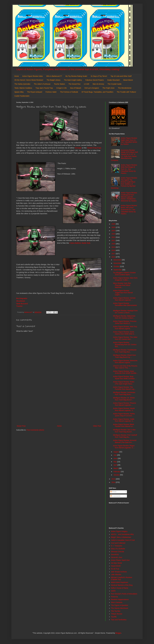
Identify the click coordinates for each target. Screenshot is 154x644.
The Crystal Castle (114, 84)
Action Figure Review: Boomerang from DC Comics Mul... (125, 345)
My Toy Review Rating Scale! (76, 76)
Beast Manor (128, 80)
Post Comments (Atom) (35, 430)
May (115, 462)
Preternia (114, 597)
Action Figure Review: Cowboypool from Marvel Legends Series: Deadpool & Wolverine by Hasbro (129, 197)
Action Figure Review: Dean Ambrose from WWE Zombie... (125, 372)
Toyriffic (114, 617)
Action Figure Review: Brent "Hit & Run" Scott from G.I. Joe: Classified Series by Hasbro (129, 210)
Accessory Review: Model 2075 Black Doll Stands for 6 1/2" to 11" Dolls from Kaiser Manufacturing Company (124, 155)
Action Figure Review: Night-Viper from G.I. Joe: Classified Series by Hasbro (129, 141)
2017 (114, 254)
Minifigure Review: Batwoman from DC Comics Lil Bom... (124, 317)
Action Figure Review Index (32, 76)
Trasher (19, 306)
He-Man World (116, 563)
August (116, 452)
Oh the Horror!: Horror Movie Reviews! (29, 80)
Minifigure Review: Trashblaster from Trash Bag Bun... (125, 351)
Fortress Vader (51, 92)
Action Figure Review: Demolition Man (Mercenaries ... (125, 305)
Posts (113, 492)
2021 (114, 240)
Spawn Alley (19, 92)
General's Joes (117, 557)
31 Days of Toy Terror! (99, 76)
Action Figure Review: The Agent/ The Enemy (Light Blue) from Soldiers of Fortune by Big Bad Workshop (124, 183)
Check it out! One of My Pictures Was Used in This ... (125, 367)
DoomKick (115, 554)
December (118, 260)
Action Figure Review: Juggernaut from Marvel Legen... (123, 293)
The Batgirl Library (54, 80)
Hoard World (116, 566)
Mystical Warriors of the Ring (122, 585)
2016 (114, 257)
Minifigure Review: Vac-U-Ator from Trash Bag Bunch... (124, 431)
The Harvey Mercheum (120, 608)
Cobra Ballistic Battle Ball (80, 243)
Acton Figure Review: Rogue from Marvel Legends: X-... (124, 447)
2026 (114, 224)
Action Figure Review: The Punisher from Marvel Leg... (124, 388)
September (118, 270)
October (117, 266)
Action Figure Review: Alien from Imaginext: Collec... (125, 279)
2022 (114, 237)
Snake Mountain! (114, 80)
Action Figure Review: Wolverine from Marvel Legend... (125, 362)
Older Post (97, 426)
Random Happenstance (120, 599)
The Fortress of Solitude (69, 92)
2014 (114, 482)
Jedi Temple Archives (119, 572)
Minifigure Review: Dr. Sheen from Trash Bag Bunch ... (124, 399)
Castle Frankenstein (22, 96)
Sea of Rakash (76, 88)
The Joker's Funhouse (42, 84)
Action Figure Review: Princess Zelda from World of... (125, 322)
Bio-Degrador (22, 298)
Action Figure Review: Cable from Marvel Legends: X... (124, 420)
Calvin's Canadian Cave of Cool (123, 540)
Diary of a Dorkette (118, 549)
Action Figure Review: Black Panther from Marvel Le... (124, 425)
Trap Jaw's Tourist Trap (44, 88)
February (117, 472)
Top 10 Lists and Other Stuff (121, 76)
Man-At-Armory (98, 84)
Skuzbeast (21, 301)
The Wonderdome (125, 88)
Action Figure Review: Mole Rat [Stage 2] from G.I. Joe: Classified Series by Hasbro (129, 169)
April (115, 465)
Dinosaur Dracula (118, 552)
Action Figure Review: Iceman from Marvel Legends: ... (124, 299)
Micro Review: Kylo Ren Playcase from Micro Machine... (122, 285)
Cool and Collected (118, 543)
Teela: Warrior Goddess (23, 88)
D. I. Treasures (117, 546)
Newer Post (21, 426)
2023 (114, 234)
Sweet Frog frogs (94, 148)
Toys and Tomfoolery (119, 620)
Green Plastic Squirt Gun (120, 560)
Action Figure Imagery (119, 531)
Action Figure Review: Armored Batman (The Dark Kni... (125, 441)
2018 (114, 250)
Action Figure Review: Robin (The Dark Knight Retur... (124, 383)
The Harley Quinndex (22, 84)
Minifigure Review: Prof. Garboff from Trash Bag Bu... (125, 436)
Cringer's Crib (61, 88)
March (116, 468)
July (115, 455)
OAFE (113, 591)
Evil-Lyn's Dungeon (92, 88)
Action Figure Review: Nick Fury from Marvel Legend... (125, 328)
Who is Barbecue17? (54, 76)
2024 (114, 231)
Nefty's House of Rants (120, 588)
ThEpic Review (117, 614)
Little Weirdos (116, 574)
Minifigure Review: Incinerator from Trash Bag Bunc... (124, 393)
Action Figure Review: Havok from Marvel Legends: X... (124, 409)
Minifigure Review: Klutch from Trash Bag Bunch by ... (124, 356)
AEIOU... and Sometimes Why (122, 534)
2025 (114, 227)
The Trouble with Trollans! (126, 92)
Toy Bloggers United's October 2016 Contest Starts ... (124, 274)
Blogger (118, 633)
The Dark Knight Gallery (73, 80)
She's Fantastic (117, 602)
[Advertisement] (59, 405)
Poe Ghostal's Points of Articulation (124, 594)
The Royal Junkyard (35, 92)
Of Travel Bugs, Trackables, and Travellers (97, 92)
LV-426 (87, 84)
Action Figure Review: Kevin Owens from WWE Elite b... (124, 333)
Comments (115, 496)
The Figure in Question (120, 605)
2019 (114, 247)
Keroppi (78, 148)
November (118, 263)
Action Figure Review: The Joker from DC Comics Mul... (125, 338)
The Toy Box (116, 611)
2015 (114, 479)
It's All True (115, 569)
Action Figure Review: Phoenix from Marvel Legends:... (125, 404)
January (117, 475)
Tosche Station (59, 84)
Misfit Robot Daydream (120, 582)
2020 (114, 244)
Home (17, 76)
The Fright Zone (109, 88)
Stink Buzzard (22, 304)
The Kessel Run (74, 84)
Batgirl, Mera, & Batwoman (121, 537)
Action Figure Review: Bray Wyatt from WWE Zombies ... (125, 378)
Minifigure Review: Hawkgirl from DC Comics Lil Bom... (125, 312)
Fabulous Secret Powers (95, 80)
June (115, 458)
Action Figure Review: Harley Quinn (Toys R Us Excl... (124, 415)
